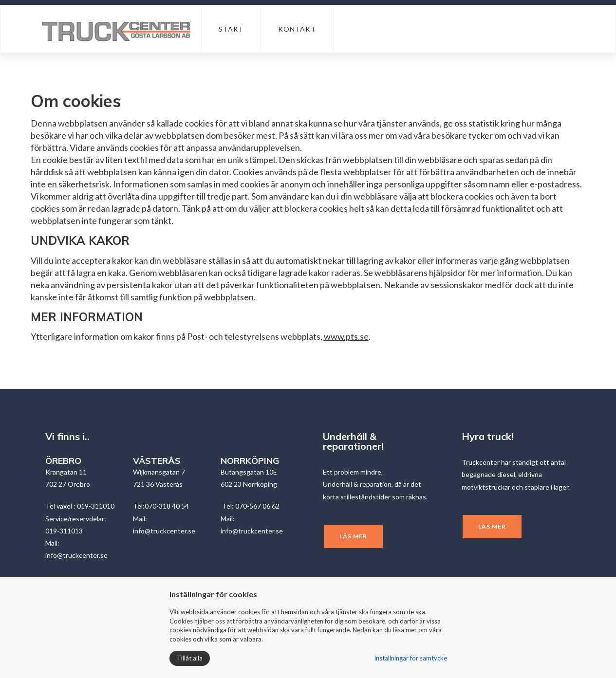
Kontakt (297, 29)
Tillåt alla (190, 658)
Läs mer (353, 536)
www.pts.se (346, 336)
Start (231, 29)
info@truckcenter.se (76, 555)
